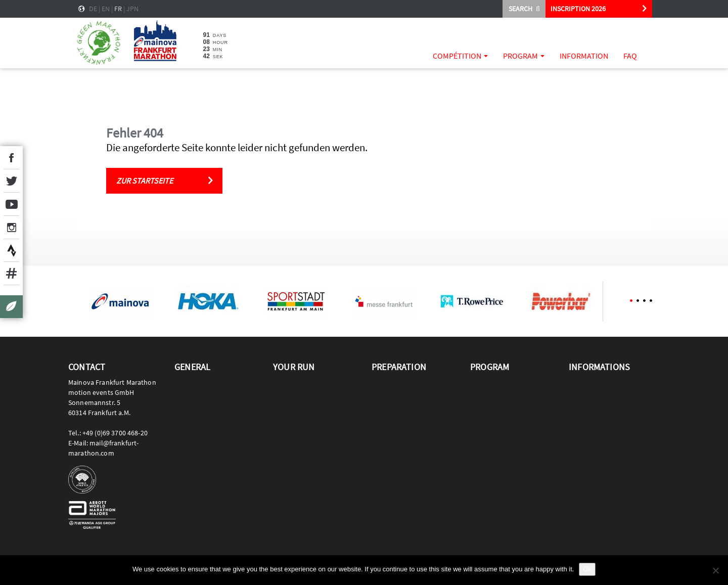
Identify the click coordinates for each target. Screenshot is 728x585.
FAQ (630, 56)
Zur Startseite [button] (145, 181)
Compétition (460, 56)
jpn (132, 9)
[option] (120, 301)
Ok (587, 569)
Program (524, 56)
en (106, 9)
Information (584, 56)
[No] (715, 570)
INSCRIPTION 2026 (578, 9)
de (93, 9)
